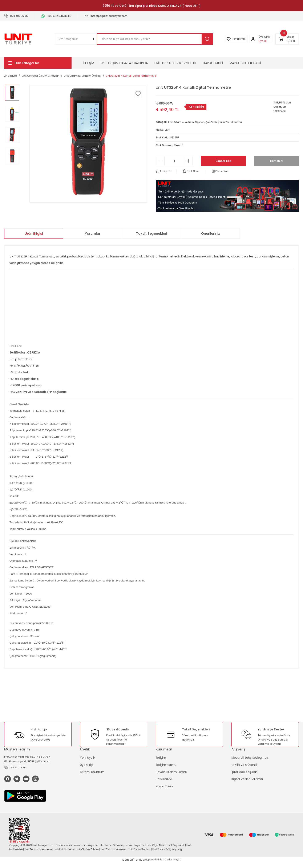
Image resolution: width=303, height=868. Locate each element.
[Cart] (287, 39)
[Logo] (18, 39)
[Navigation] (38, 63)
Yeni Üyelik (88, 758)
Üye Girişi (86, 765)
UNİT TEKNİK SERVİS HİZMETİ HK (176, 63)
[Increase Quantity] (188, 161)
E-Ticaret (142, 865)
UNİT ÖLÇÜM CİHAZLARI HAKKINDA (124, 63)
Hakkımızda (164, 779)
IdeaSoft (128, 865)
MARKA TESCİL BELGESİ (245, 63)
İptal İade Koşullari (245, 772)
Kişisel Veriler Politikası (247, 779)
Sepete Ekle (224, 161)
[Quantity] (174, 161)
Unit (167, 130)
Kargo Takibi (165, 786)
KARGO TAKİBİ (213, 63)
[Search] (150, 39)
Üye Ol (261, 41)
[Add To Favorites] (138, 94)
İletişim (161, 758)
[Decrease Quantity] (160, 161)
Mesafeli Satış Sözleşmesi (250, 758)
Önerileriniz (211, 234)
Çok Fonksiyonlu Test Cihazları (229, 122)
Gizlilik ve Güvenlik (245, 765)
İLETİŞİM (89, 63)
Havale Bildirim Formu (171, 772)
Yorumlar (93, 234)
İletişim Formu (166, 765)
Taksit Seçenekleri (152, 234)
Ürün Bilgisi (34, 234)
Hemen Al (276, 161)
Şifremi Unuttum (92, 772)
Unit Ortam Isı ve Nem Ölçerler (188, 122)
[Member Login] (251, 39)
